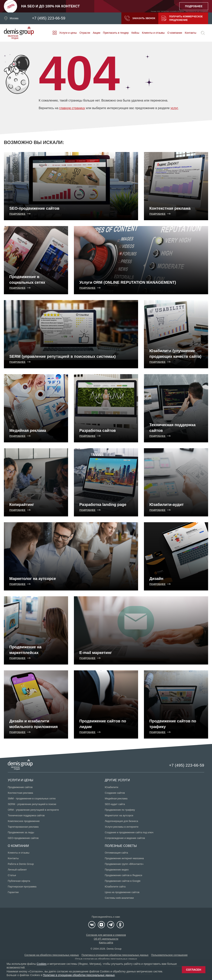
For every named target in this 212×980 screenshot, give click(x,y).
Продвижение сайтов (20, 787)
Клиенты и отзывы (153, 33)
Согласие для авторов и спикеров (106, 935)
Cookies (42, 964)
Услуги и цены (68, 33)
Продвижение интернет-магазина (124, 858)
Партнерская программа (22, 887)
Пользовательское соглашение (169, 955)
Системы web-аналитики (119, 898)
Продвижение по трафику (120, 810)
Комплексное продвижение (24, 821)
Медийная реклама (116, 798)
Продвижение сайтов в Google (123, 881)
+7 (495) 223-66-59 (49, 18)
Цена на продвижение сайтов (122, 892)
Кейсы (135, 33)
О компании (175, 33)
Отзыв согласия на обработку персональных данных (106, 959)
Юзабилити (112, 787)
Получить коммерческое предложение (182, 18)
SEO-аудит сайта (115, 804)
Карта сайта (106, 942)
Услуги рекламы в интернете (122, 827)
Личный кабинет (17, 870)
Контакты (191, 33)
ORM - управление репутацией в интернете (33, 810)
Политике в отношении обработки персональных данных (79, 975)
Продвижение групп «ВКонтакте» (124, 864)
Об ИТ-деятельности (106, 939)
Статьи (12, 875)
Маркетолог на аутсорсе (119, 815)
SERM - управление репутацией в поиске (32, 804)
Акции (96, 33)
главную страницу (72, 108)
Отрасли (85, 33)
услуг (174, 108)
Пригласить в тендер (116, 33)
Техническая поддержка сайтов (26, 815)
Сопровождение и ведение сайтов (125, 838)
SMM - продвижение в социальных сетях (32, 798)
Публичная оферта (19, 881)
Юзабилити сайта (115, 887)
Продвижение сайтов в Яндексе (124, 875)
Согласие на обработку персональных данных (52, 955)
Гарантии (13, 892)
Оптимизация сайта (116, 853)
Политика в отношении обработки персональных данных (115, 955)
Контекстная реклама (20, 793)
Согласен (194, 970)
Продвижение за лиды (21, 832)
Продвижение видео (117, 870)
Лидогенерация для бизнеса (121, 821)
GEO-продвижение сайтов (23, 838)
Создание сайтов (115, 793)
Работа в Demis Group (21, 864)
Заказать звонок (140, 18)
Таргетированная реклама (23, 827)
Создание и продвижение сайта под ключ (129, 832)
